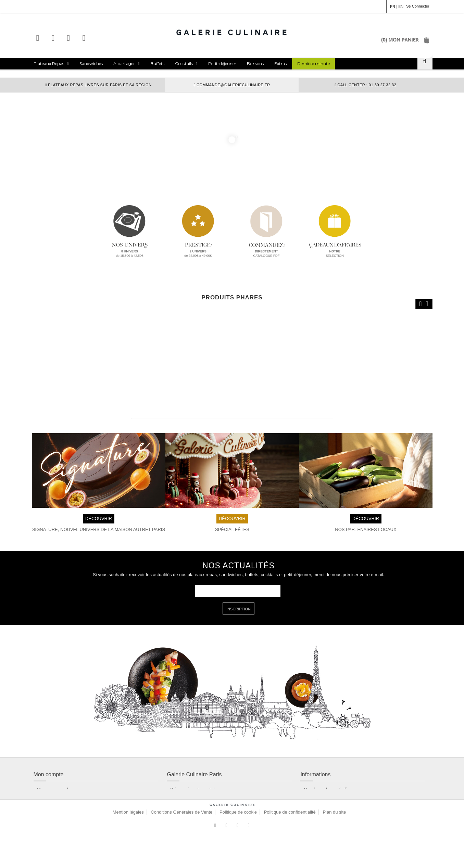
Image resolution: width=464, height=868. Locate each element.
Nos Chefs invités (322, 789)
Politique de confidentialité (290, 843)
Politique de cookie (238, 843)
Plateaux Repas (49, 63)
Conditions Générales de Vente (181, 843)
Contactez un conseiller (62, 800)
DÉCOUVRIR (98, 507)
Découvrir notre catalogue (198, 778)
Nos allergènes (320, 800)
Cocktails (184, 63)
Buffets (157, 63)
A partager (124, 63)
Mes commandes (55, 778)
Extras (280, 63)
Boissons (255, 63)
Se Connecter (418, 6)
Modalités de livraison (193, 789)
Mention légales (128, 843)
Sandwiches (91, 63)
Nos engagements (190, 811)
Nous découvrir (186, 800)
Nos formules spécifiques (330, 778)
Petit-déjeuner (222, 63)
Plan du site (334, 843)
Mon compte (50, 789)
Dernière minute (313, 63)
